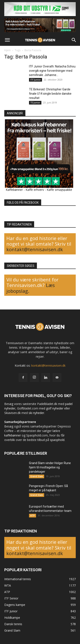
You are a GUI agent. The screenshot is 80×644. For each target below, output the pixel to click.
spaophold (57, 440)
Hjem (7, 50)
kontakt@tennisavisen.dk (35, 249)
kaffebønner (13, 435)
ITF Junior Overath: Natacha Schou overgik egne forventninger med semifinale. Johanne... (52, 71)
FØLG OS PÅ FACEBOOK (23, 203)
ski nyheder (36, 413)
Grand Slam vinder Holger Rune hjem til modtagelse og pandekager (50, 467)
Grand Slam (37, 476)
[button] (7, 40)
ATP (33, 515)
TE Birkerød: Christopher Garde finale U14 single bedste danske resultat (50, 94)
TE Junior (35, 103)
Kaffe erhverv (35, 190)
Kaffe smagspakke (59, 190)
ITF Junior (36, 80)
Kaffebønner (14, 190)
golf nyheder (55, 408)
